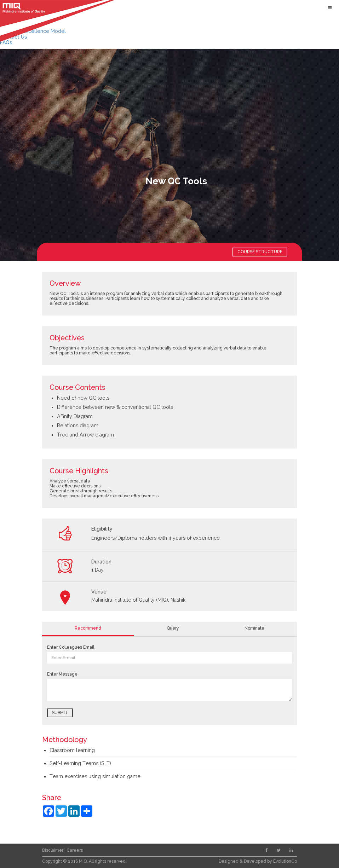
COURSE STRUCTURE (260, 252)
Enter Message (62, 674)
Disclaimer (53, 850)
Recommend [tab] (88, 628)
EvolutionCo (285, 861)
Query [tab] (173, 628)
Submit (60, 713)
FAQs (6, 42)
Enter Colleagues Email (71, 647)
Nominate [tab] (254, 628)
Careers (75, 850)
